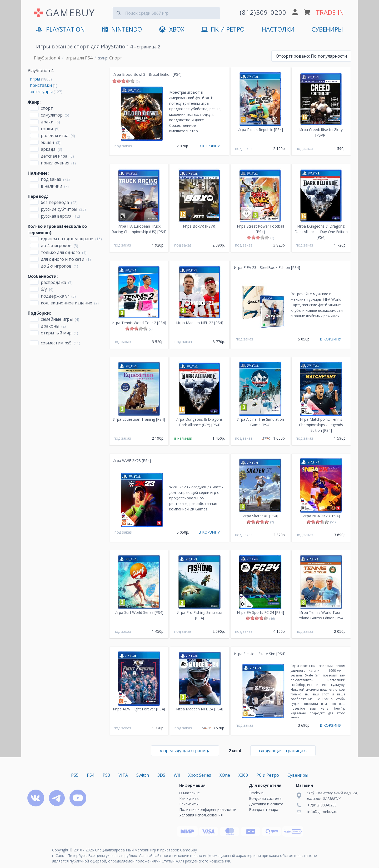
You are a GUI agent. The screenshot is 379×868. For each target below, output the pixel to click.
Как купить (189, 798)
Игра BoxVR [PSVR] (200, 226)
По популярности (311, 56)
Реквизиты (189, 804)
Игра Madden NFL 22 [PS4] (200, 323)
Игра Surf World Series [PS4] (139, 612)
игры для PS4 (79, 58)
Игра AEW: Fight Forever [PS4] (139, 709)
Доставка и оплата (266, 804)
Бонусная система (265, 798)
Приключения (55, 163)
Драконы (50, 326)
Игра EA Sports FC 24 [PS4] (260, 612)
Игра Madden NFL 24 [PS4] (200, 709)
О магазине (189, 793)
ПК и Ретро (223, 30)
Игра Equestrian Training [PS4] (139, 419)
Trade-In (256, 793)
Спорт (47, 108)
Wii (177, 775)
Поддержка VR (55, 296)
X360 (243, 775)
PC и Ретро (268, 775)
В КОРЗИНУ (209, 146)
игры (35, 79)
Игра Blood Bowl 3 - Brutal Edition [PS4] (147, 74)
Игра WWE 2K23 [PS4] (132, 461)
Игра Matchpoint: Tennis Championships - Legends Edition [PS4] (321, 425)
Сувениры (327, 29)
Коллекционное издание (66, 303)
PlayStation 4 (47, 58)
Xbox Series (200, 775)
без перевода (55, 202)
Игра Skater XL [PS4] (260, 516)
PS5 (75, 775)
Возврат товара (264, 809)
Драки (47, 122)
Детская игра (54, 156)
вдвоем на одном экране (67, 239)
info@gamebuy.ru (322, 812)
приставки (41, 85)
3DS (161, 775)
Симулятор (52, 115)
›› (283, 751)
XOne (225, 775)
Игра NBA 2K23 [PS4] (321, 516)
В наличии (51, 186)
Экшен (47, 142)
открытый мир (56, 333)
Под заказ (51, 179)
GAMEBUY (70, 13)
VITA (123, 775)
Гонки (47, 129)
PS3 (106, 775)
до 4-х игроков (56, 245)
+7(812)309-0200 (322, 805)
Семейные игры (57, 319)
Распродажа (53, 282)
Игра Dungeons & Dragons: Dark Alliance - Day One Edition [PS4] (321, 232)
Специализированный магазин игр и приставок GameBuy (146, 850)
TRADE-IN (330, 12)
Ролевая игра (55, 136)
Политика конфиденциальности (208, 809)
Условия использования (201, 815)
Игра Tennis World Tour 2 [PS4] (139, 323)
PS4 (91, 775)
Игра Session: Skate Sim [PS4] (260, 654)
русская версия (56, 216)
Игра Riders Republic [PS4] (260, 130)
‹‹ (185, 751)
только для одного (60, 252)
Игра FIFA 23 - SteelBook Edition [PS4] (267, 267)
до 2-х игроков (56, 266)
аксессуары (41, 92)
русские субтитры (59, 209)
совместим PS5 (56, 343)
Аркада (48, 149)
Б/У (44, 289)
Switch (143, 775)
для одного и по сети (63, 259)
